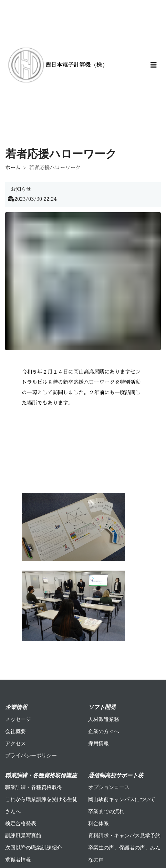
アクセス (15, 743)
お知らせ (21, 189)
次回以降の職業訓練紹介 (34, 848)
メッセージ (18, 719)
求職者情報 (18, 860)
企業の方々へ (104, 731)
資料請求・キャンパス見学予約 (124, 836)
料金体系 (98, 823)
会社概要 (15, 731)
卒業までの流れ (106, 811)
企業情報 (16, 707)
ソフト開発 (102, 707)
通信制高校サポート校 (116, 775)
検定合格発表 (21, 823)
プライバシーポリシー (31, 756)
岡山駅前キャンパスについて (122, 799)
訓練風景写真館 (23, 836)
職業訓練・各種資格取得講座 (41, 775)
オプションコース (109, 787)
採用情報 (98, 743)
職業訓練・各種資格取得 (34, 787)
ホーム (13, 167)
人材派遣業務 (104, 719)
